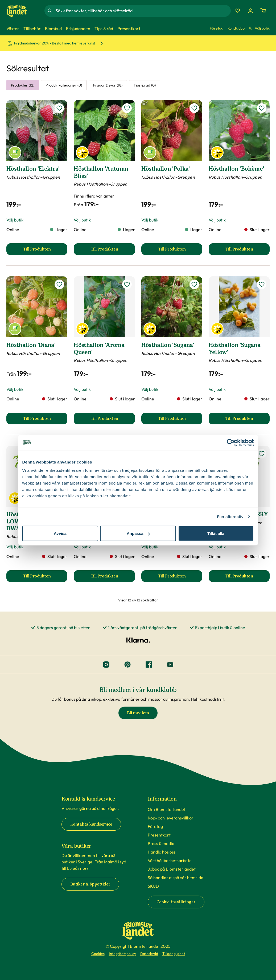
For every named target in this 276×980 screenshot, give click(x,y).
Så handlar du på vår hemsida (176, 878)
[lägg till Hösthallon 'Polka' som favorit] (194, 108)
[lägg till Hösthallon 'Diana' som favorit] (59, 284)
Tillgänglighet (174, 954)
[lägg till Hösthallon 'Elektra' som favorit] (59, 108)
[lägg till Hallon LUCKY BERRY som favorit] (262, 454)
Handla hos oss (162, 852)
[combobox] (143, 11)
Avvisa (60, 533)
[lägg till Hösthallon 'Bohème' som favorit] (262, 108)
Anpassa (138, 533)
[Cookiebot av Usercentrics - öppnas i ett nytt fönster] (231, 442)
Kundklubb (236, 28)
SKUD (153, 886)
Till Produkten (45, 251)
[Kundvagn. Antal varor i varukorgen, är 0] (263, 11)
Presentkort (159, 835)
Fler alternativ (230, 516)
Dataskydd (149, 954)
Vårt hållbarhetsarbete (170, 860)
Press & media (161, 843)
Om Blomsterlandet (167, 809)
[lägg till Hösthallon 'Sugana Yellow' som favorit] (262, 284)
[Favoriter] (238, 11)
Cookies (98, 954)
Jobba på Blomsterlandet (172, 869)
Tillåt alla (216, 533)
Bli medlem (138, 713)
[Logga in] (250, 11)
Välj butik (259, 28)
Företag (217, 28)
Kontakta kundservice (91, 824)
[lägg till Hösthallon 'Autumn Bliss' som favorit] (127, 108)
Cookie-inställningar (176, 902)
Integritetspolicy (122, 954)
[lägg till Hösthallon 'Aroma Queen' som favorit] (127, 284)
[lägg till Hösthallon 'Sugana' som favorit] (194, 284)
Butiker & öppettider (90, 884)
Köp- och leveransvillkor (171, 818)
